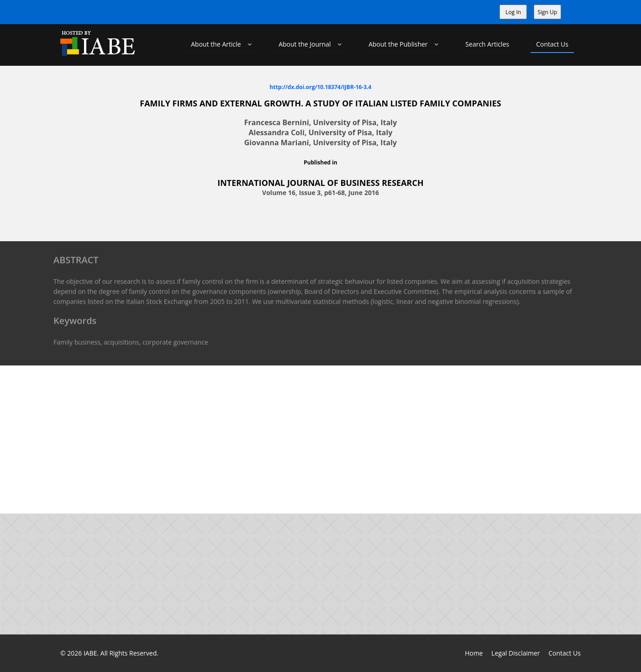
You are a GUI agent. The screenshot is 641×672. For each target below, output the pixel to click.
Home (474, 653)
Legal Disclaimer (515, 653)
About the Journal (310, 44)
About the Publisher (403, 44)
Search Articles (487, 44)
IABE (90, 653)
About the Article (221, 44)
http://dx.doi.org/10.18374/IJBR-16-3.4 (321, 87)
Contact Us (552, 44)
